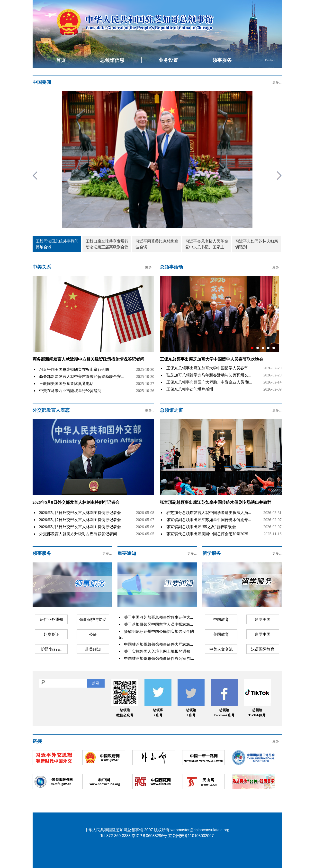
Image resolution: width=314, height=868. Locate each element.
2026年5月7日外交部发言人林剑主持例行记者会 (80, 520)
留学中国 (263, 634)
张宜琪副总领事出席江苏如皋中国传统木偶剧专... (209, 520)
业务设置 (168, 60)
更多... (277, 82)
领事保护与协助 (93, 620)
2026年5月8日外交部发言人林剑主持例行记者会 (76, 502)
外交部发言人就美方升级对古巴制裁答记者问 (78, 534)
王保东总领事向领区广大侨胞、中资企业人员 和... (209, 382)
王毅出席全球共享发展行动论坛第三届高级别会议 (107, 244)
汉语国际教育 (263, 649)
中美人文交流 (221, 649)
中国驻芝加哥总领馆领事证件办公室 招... (159, 658)
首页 (61, 60)
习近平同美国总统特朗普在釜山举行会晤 (74, 369)
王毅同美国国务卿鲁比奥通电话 (66, 384)
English (270, 60)
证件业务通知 (51, 620)
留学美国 (263, 620)
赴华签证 (51, 634)
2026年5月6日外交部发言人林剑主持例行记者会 (80, 527)
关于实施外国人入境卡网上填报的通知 (157, 651)
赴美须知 (93, 649)
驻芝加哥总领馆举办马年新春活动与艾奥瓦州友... (209, 375)
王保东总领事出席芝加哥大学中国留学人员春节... (209, 368)
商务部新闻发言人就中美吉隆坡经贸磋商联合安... (81, 377)
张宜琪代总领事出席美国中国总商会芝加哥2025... (209, 534)
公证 (93, 634)
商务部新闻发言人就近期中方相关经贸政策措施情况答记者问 (88, 359)
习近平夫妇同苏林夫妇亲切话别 (257, 244)
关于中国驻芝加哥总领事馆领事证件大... (159, 617)
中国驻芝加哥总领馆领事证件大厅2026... (159, 644)
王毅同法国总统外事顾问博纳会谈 (57, 244)
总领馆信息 (112, 60)
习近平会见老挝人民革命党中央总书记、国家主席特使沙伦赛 (207, 245)
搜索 (96, 683)
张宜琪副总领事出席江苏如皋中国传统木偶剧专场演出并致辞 (216, 502)
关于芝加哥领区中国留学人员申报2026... (159, 624)
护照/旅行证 (51, 649)
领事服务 (222, 60)
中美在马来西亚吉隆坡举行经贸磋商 (70, 391)
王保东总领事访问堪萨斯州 (190, 389)
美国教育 (221, 634)
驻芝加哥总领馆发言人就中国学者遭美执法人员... (209, 513)
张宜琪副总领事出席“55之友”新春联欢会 (201, 527)
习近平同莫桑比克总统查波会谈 (157, 244)
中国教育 (221, 620)
